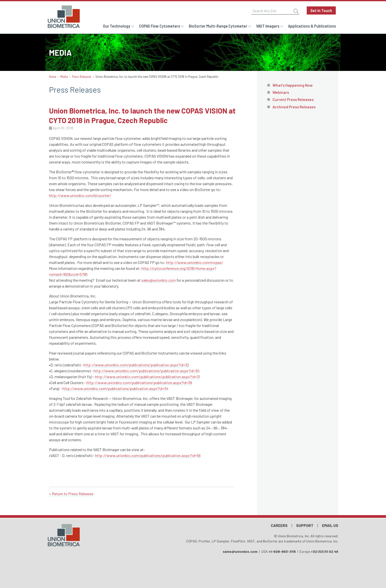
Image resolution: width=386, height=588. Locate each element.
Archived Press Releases (294, 107)
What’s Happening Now (293, 85)
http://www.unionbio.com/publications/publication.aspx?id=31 (147, 377)
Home (53, 77)
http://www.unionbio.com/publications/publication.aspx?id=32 (136, 365)
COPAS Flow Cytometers (160, 26)
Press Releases (82, 77)
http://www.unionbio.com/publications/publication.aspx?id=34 (115, 388)
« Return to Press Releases (71, 494)
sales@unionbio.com (159, 280)
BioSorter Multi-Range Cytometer (218, 26)
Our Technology (117, 26)
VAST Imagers (268, 26)
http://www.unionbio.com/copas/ (195, 262)
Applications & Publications (312, 26)
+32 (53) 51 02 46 (325, 551)
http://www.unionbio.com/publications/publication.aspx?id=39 (139, 383)
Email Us (330, 525)
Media (64, 77)
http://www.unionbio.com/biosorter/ (80, 195)
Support (305, 525)
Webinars (281, 92)
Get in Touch (321, 10)
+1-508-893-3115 (282, 551)
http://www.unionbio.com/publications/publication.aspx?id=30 (146, 371)
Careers (279, 525)
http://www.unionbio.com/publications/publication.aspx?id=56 (148, 455)
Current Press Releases (293, 99)
